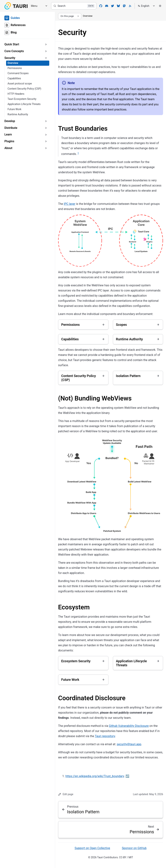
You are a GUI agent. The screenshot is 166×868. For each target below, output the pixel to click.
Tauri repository (105, 736)
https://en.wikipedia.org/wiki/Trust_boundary (95, 776)
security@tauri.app (129, 744)
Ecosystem (74, 607)
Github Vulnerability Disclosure (129, 726)
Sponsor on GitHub (134, 848)
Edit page (66, 794)
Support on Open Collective (92, 848)
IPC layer (70, 204)
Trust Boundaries (83, 129)
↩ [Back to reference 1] (127, 776)
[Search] (74, 6)
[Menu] (38, 6)
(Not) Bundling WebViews (95, 398)
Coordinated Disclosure (92, 698)
